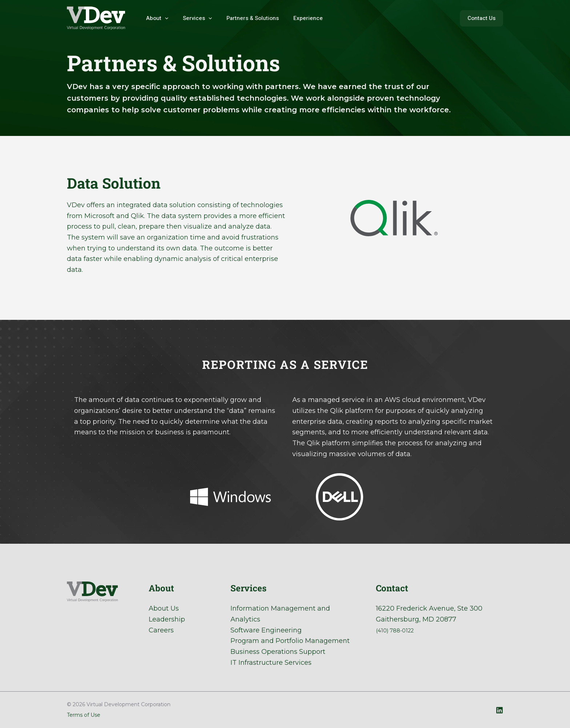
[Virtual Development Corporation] (96, 18)
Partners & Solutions (244, 18)
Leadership (167, 619)
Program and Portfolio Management (290, 641)
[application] (163, 18)
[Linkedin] (499, 710)
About (155, 18)
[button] (481, 18)
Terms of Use (84, 715)
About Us (164, 608)
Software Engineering (266, 630)
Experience (295, 18)
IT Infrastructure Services (271, 663)
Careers (161, 630)
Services (192, 18)
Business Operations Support (278, 652)
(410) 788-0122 (399, 630)
